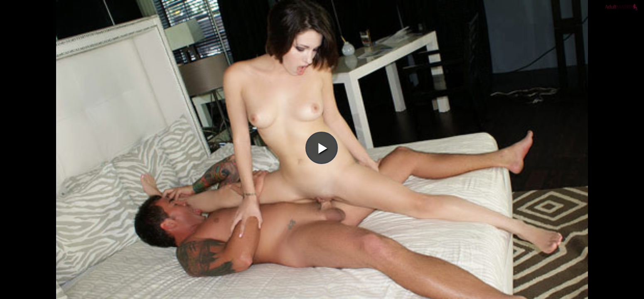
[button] (322, 29)
